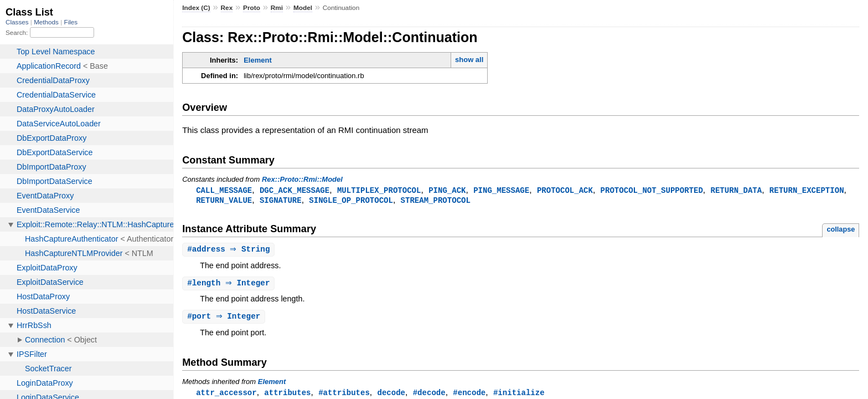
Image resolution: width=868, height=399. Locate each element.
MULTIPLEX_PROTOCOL (379, 190)
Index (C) (196, 8)
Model (303, 8)
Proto (252, 8)
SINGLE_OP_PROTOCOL (351, 201)
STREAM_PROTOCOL (436, 201)
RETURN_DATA (736, 190)
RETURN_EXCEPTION (807, 190)
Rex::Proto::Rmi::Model (302, 179)
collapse (841, 230)
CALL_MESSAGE (224, 190)
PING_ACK (447, 190)
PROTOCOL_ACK (565, 190)
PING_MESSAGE (501, 190)
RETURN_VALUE (224, 201)
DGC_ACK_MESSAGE (294, 190)
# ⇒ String (230, 251)
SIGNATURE (281, 201)
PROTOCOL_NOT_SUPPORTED (652, 190)
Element (258, 60)
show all (469, 60)
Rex (227, 8)
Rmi (277, 8)
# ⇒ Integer (230, 285)
